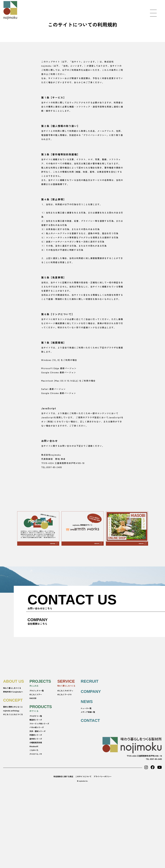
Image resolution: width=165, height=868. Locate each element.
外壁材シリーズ (36, 735)
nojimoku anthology (11, 711)
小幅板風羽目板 (36, 742)
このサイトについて (83, 776)
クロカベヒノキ (36, 754)
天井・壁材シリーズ (37, 731)
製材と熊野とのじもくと (13, 707)
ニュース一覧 (86, 708)
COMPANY (91, 692)
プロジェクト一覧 (37, 691)
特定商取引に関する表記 (63, 776)
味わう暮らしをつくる (12, 688)
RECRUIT (90, 681)
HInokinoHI (34, 746)
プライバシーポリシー (103, 776)
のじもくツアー (36, 694)
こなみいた (34, 750)
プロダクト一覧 (36, 716)
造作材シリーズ (36, 739)
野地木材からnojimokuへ (13, 692)
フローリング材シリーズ (39, 724)
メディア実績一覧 (88, 712)
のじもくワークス (64, 694)
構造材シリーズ (36, 720)
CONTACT (90, 720)
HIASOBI (33, 698)
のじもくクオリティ (65, 691)
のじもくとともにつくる (13, 714)
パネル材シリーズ (37, 727)
